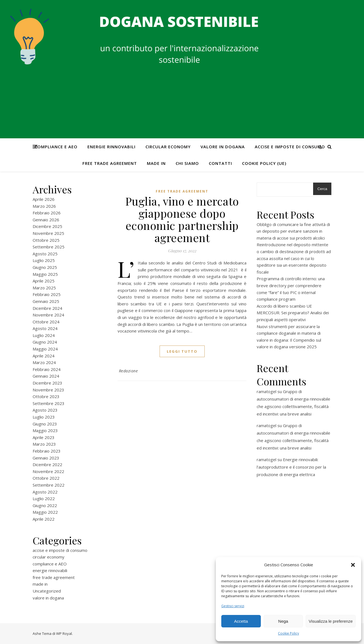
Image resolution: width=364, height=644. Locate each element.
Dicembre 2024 (47, 308)
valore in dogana (223, 147)
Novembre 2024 (48, 315)
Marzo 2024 (44, 362)
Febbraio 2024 (47, 369)
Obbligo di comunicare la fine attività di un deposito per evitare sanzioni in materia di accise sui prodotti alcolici (293, 231)
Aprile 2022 (44, 519)
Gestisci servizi (233, 606)
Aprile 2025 (44, 281)
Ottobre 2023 (46, 396)
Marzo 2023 (44, 444)
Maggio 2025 (45, 274)
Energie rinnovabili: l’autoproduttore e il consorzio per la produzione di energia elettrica (291, 467)
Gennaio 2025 (46, 301)
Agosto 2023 (45, 410)
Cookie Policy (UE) (264, 163)
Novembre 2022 (48, 471)
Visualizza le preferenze (331, 621)
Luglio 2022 (44, 498)
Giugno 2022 (45, 505)
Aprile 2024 (44, 356)
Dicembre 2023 (47, 383)
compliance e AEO (56, 147)
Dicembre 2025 (47, 226)
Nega (283, 621)
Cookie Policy (288, 633)
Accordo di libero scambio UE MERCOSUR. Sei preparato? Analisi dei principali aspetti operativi (293, 313)
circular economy (168, 147)
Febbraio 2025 (47, 294)
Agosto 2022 (45, 492)
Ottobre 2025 (46, 240)
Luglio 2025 (44, 260)
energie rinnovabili (111, 147)
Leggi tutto (182, 351)
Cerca (322, 189)
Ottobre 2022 (46, 478)
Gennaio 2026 (46, 220)
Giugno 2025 (45, 267)
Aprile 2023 (44, 437)
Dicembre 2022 (47, 464)
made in (156, 163)
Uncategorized (47, 591)
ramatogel (266, 391)
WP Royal (64, 633)
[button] (353, 565)
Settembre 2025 (49, 247)
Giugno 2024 (45, 342)
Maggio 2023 (45, 430)
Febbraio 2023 (47, 451)
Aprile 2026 (44, 199)
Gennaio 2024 (46, 376)
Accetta (241, 621)
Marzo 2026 (44, 206)
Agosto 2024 (45, 328)
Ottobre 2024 (46, 322)
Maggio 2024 (45, 349)
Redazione (128, 371)
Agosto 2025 (45, 254)
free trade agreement (110, 163)
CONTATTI (220, 163)
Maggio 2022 (45, 512)
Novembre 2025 (48, 233)
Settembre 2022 (49, 485)
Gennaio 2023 (46, 458)
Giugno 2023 (45, 424)
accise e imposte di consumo (290, 147)
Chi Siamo (187, 163)
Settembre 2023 (49, 403)
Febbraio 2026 (47, 213)
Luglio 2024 (44, 335)
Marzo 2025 (44, 288)
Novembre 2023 (48, 390)
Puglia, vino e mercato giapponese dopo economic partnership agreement (182, 219)
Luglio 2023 (44, 417)
